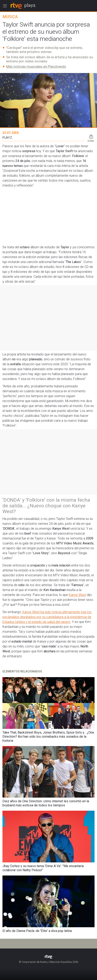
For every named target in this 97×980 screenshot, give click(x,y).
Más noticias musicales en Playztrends (36, 66)
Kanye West (77, 595)
